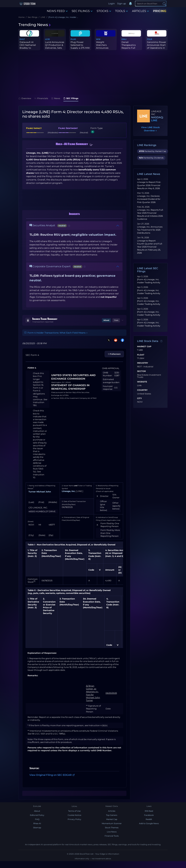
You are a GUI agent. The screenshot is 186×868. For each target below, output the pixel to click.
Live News (112, 832)
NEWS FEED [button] (57, 11)
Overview (25, 98)
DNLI (124, 39)
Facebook (149, 815)
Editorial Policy (37, 815)
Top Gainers (112, 815)
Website (142, 382)
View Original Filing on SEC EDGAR (52, 775)
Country (142, 390)
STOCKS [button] (104, 11)
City (139, 398)
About (37, 811)
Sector (141, 371)
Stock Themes (112, 828)
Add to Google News (149, 823)
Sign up (122, 4)
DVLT (22, 39)
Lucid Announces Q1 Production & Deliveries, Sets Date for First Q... (55, 47)
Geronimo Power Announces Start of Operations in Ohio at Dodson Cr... (157, 48)
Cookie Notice (74, 815)
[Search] (151, 4)
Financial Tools (112, 836)
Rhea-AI (37, 823)
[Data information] (161, 341)
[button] (91, 145)
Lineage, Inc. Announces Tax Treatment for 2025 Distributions (150, 230)
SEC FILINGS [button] (82, 11)
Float (141, 355)
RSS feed (149, 811)
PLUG (73, 39)
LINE (154, 120)
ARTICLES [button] (140, 11)
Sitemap (37, 828)
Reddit (149, 819)
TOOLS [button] (122, 11)
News (56, 98)
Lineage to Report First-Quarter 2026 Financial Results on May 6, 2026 (149, 185)
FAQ (37, 819)
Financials (41, 98)
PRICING (160, 11)
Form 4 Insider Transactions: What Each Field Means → (56, 333)
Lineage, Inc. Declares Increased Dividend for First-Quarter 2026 (149, 199)
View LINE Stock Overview (150, 129)
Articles (112, 811)
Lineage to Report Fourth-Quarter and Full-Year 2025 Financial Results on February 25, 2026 (150, 247)
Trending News (35, 25)
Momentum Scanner (112, 823)
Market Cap (144, 347)
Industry (143, 363)
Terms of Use (74, 811)
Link (139, 385)
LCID (47, 39)
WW (98, 39)
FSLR (150, 39)
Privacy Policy (74, 819)
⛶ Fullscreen (114, 354)
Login (111, 4)
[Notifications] (130, 4)
